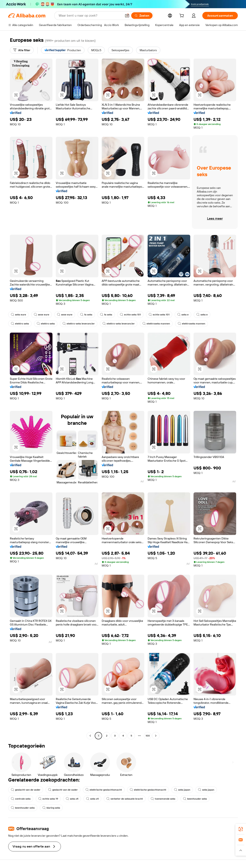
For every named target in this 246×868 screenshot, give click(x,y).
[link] (241, 829)
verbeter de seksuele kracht (125, 799)
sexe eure (42, 315)
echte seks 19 (48, 799)
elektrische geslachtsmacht (104, 790)
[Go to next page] (156, 736)
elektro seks (20, 324)
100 (148, 736)
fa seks (86, 315)
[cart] (182, 16)
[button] (127, 16)
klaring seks (51, 808)
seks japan (182, 790)
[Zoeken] (142, 16)
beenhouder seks (195, 799)
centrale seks (21, 799)
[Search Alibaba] (90, 16)
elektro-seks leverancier (79, 324)
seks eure (18, 315)
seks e (183, 315)
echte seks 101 (130, 315)
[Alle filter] (22, 50)
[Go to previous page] (90, 736)
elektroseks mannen (156, 324)
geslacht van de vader (26, 790)
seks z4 (72, 799)
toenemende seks (163, 799)
